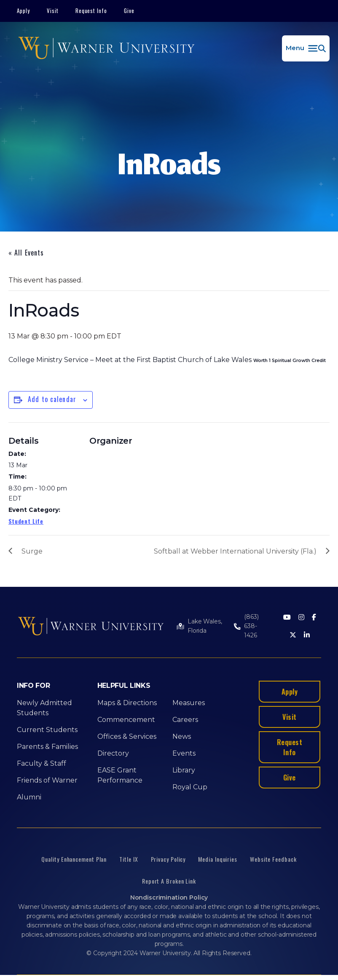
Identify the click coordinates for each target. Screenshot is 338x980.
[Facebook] (314, 618)
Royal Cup (190, 787)
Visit (53, 11)
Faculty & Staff (42, 763)
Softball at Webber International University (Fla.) (235, 551)
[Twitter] (293, 635)
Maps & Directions (127, 703)
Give (129, 11)
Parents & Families (47, 747)
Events (184, 753)
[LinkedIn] (307, 635)
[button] (306, 48)
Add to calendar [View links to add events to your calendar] (52, 399)
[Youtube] (287, 618)
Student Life (26, 521)
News (182, 736)
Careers (185, 720)
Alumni (29, 797)
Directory (113, 753)
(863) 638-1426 (251, 626)
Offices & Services (127, 736)
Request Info (91, 11)
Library (184, 770)
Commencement (126, 720)
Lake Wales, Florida (205, 626)
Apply (23, 11)
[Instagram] (301, 618)
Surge (32, 551)
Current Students (47, 730)
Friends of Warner (47, 780)
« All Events (26, 253)
